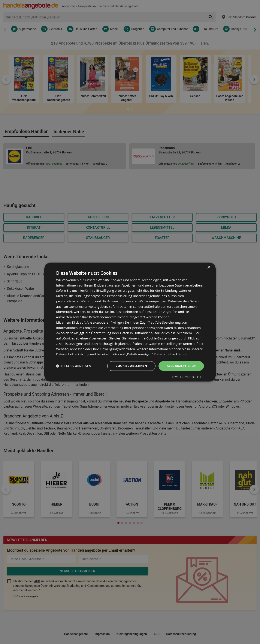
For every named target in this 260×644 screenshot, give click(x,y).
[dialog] (130, 322)
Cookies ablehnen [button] (131, 366)
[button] (74, 366)
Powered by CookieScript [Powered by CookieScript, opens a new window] (188, 377)
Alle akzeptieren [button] (181, 366)
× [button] (209, 268)
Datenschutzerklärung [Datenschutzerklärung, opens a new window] (171, 354)
